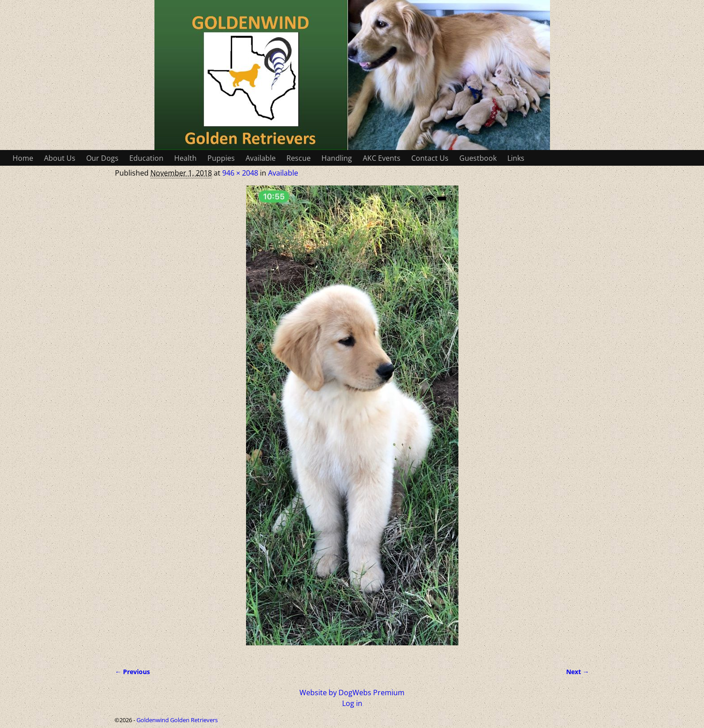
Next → (578, 672)
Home (23, 158)
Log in (352, 703)
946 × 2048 (240, 173)
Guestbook (478, 158)
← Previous (132, 672)
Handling (337, 158)
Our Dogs (102, 158)
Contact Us (430, 158)
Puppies (221, 158)
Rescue (299, 158)
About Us (60, 158)
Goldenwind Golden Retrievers (177, 720)
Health (185, 158)
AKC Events (382, 158)
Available (261, 158)
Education (146, 158)
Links (516, 158)
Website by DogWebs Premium (352, 693)
